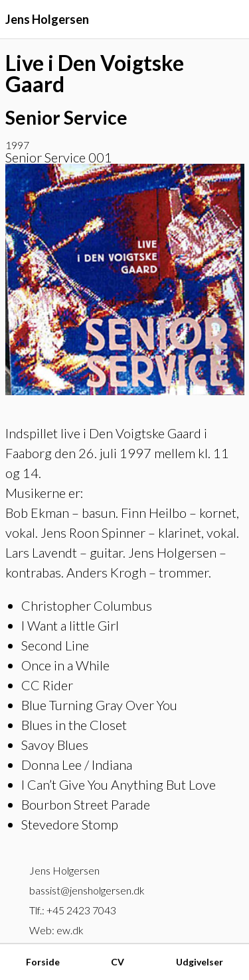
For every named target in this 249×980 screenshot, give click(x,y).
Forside (43, 962)
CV (118, 962)
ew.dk (70, 930)
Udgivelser (200, 962)
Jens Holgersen (47, 19)
